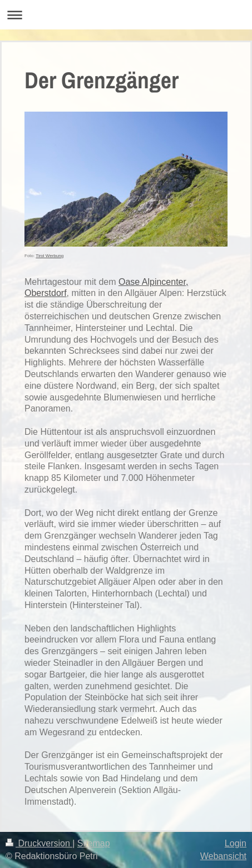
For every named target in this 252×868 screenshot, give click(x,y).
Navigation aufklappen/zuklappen (126, 15)
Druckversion (39, 843)
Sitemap (94, 843)
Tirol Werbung (50, 256)
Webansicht (223, 856)
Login (236, 843)
